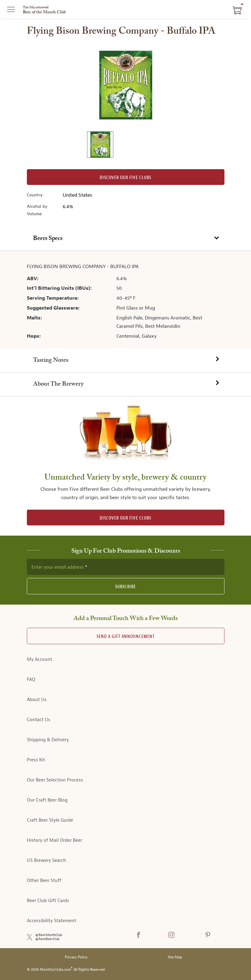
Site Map (175, 957)
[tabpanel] (125, 300)
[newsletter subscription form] (126, 567)
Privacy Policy (76, 957)
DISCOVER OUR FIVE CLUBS (125, 518)
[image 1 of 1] (100, 146)
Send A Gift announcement (126, 637)
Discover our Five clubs (125, 178)
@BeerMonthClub (49, 935)
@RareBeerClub (47, 939)
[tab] (125, 239)
